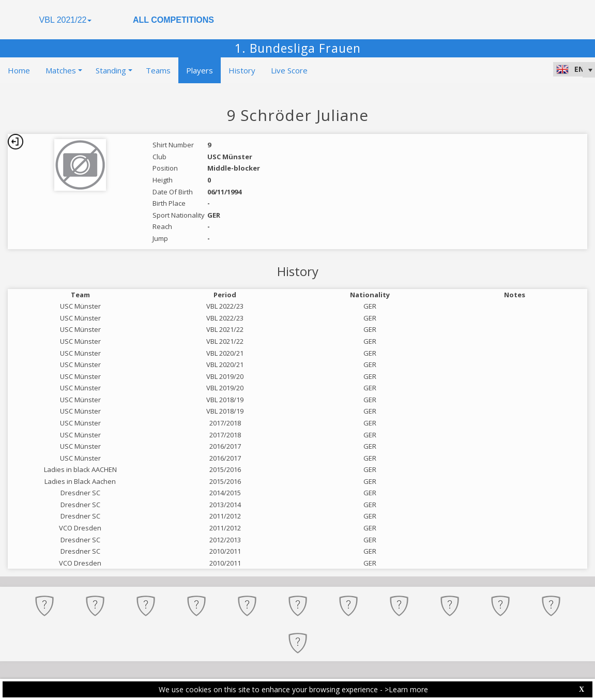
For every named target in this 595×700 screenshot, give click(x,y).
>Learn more (406, 689)
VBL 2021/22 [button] (66, 20)
